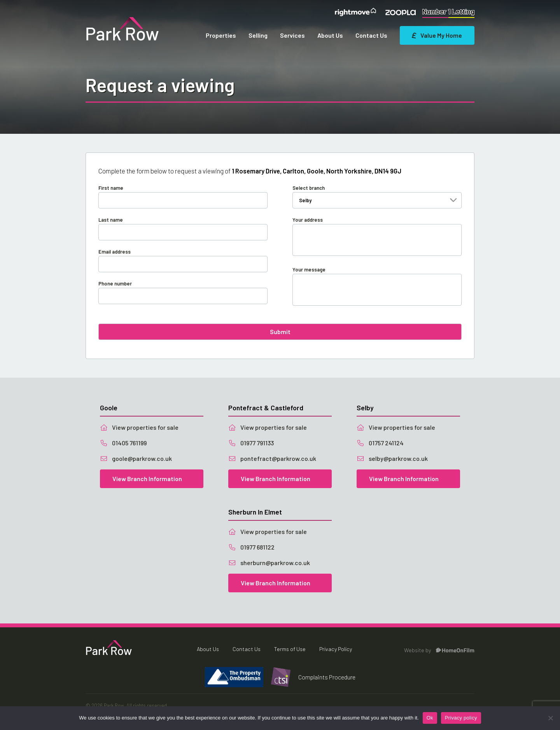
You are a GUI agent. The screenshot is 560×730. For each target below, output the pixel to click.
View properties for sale (139, 427)
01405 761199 (123, 443)
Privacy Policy (336, 649)
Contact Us (371, 35)
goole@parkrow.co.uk (136, 458)
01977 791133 (251, 443)
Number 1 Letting (448, 11)
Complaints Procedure (327, 677)
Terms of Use (290, 649)
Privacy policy (461, 718)
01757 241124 (380, 443)
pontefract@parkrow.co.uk (272, 458)
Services (292, 35)
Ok (430, 718)
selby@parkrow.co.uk (392, 458)
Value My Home (437, 35)
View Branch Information (147, 479)
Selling (258, 35)
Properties (221, 35)
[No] (550, 718)
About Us (330, 35)
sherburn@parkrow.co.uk (269, 563)
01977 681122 (251, 547)
